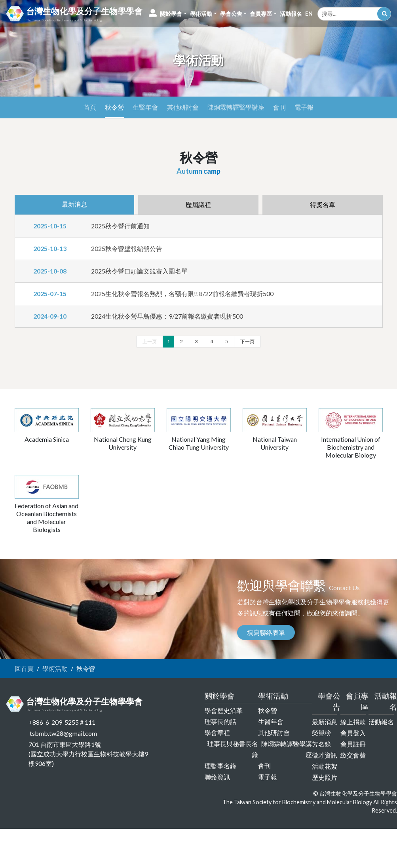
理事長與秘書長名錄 (233, 749)
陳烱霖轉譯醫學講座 (236, 107)
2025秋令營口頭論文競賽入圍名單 (139, 271)
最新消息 (325, 722)
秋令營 (114, 107)
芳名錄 (321, 744)
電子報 (304, 107)
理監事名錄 (220, 766)
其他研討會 (183, 107)
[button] (173, 14)
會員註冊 (353, 744)
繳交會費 (353, 755)
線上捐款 (353, 722)
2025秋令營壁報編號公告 (127, 248)
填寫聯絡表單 (266, 632)
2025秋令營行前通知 (120, 226)
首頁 (90, 107)
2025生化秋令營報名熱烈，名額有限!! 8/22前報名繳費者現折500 (182, 293)
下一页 (247, 341)
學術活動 (55, 668)
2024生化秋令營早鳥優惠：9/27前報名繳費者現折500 (167, 316)
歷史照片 (325, 777)
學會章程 (217, 732)
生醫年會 (145, 107)
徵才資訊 (325, 755)
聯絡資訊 (217, 777)
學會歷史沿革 (224, 710)
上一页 (150, 341)
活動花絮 (325, 766)
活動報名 (381, 722)
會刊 (279, 107)
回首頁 (24, 668)
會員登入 (353, 733)
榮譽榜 (321, 733)
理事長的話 (220, 721)
